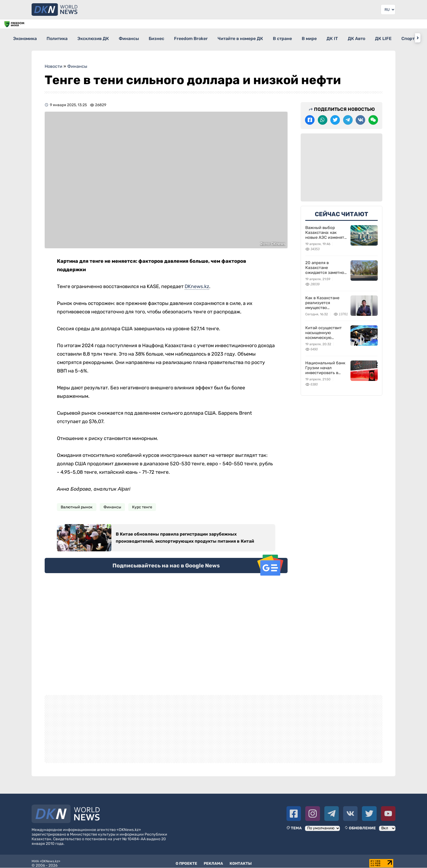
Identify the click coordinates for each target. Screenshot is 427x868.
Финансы (144, 38)
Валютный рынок (77, 503)
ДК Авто (406, 38)
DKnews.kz (197, 283)
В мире (349, 38)
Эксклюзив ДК (103, 38)
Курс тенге (142, 503)
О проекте (186, 860)
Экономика (25, 38)
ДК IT (377, 38)
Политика (62, 38)
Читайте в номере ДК (270, 38)
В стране (317, 38)
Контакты (241, 860)
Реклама (213, 860)
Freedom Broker (216, 38)
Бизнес (176, 38)
